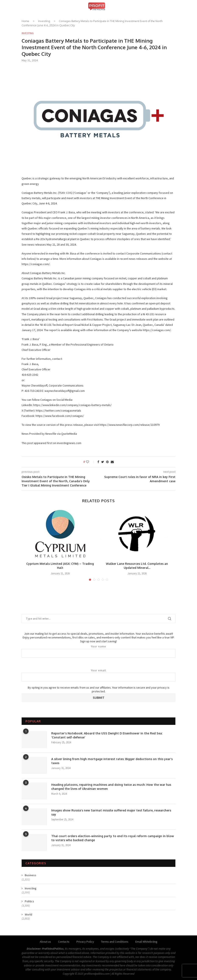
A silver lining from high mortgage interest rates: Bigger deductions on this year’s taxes (112, 761)
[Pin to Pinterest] (107, 462)
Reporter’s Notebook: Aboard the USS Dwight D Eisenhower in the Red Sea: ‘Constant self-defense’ (107, 735)
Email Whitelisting (146, 942)
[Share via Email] (112, 462)
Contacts (64, 942)
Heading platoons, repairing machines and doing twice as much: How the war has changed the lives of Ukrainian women (111, 787)
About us (45, 942)
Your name (98, 651)
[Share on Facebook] (98, 462)
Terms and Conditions (115, 942)
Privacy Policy (85, 942)
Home (25, 21)
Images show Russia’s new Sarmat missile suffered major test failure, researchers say (111, 812)
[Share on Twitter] (103, 462)
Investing (44, 21)
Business (31, 875)
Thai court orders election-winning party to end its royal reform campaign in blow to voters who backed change (113, 838)
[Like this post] (90, 462)
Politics (29, 901)
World (28, 914)
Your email (98, 675)
